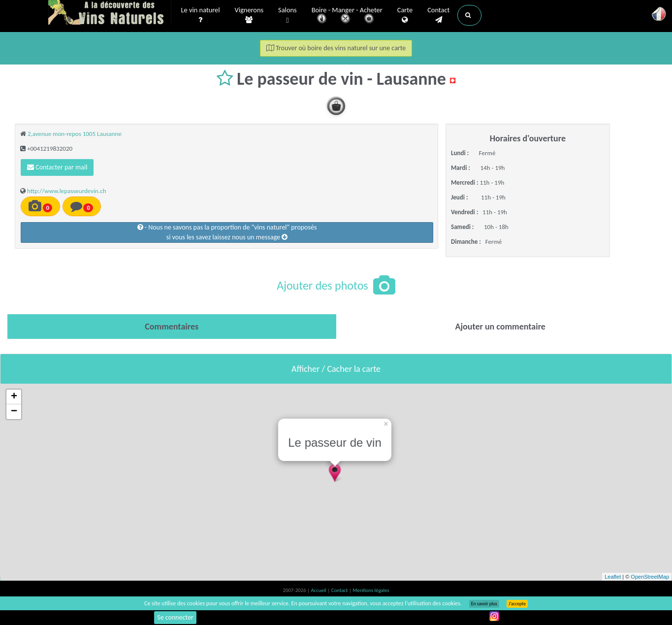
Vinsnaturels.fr (110, 13)
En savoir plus (484, 604)
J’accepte (517, 604)
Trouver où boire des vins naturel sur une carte (336, 48)
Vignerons (249, 15)
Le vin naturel (201, 15)
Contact (438, 15)
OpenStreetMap (650, 577)
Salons (288, 16)
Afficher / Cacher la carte (336, 369)
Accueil (319, 590)
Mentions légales (371, 590)
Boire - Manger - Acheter (347, 16)
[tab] (172, 327)
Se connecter (175, 617)
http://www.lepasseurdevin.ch (67, 191)
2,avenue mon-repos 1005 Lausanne (75, 134)
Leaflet (613, 577)
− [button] (14, 412)
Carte (405, 15)
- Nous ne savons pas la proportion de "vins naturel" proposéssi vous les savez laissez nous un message (227, 232)
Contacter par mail (57, 167)
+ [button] (14, 397)
